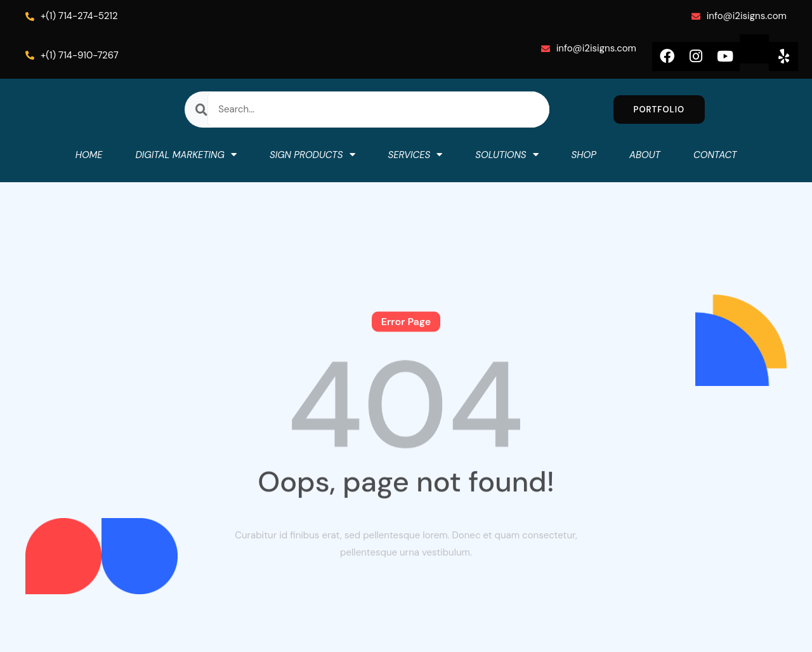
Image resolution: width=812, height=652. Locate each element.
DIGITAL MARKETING (186, 155)
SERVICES (416, 155)
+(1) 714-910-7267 (72, 55)
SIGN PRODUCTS (312, 155)
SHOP (584, 155)
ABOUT (645, 155)
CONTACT (715, 155)
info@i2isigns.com (739, 16)
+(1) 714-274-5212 (72, 16)
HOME (89, 155)
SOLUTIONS (507, 155)
